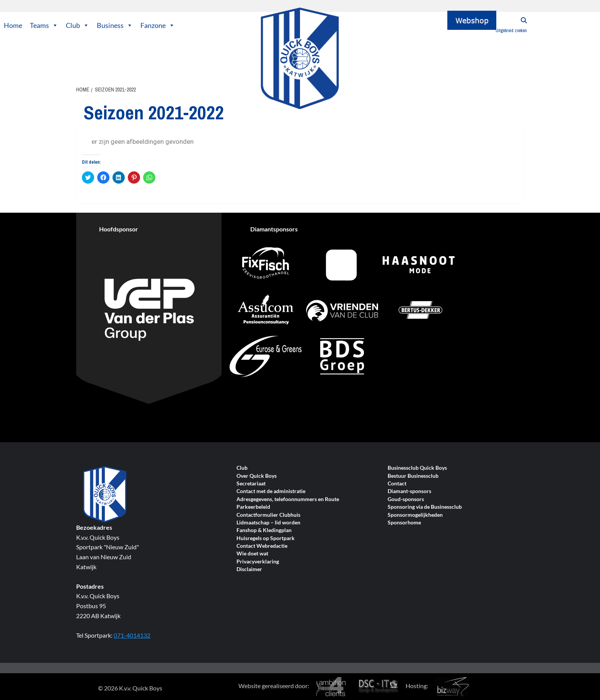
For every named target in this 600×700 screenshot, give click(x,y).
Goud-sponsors (406, 499)
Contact (397, 484)
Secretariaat (251, 484)
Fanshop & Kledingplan (264, 530)
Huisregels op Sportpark (266, 538)
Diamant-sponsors (409, 491)
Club (77, 25)
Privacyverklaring (258, 562)
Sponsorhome (404, 523)
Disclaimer (249, 569)
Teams (44, 25)
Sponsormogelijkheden (415, 515)
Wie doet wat (252, 554)
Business (115, 25)
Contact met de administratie (271, 491)
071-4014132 (132, 635)
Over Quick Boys (257, 476)
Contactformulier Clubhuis (268, 515)
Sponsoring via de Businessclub (425, 507)
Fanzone (158, 25)
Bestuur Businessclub (413, 476)
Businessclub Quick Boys (417, 468)
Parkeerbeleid (253, 507)
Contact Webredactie (262, 546)
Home (13, 25)
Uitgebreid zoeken (511, 31)
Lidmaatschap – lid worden (268, 523)
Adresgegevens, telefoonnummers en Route (288, 499)
